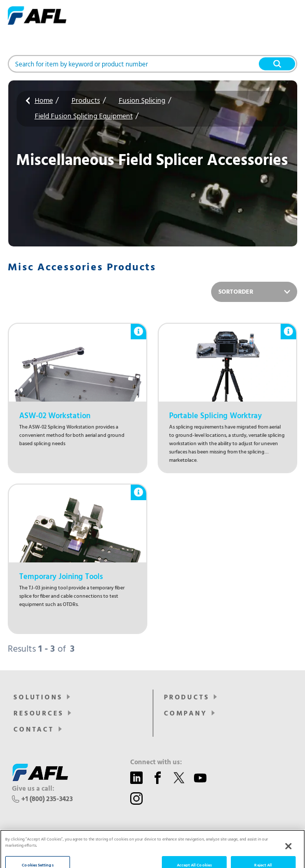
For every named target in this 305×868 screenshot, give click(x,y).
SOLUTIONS (38, 698)
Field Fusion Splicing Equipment (84, 116)
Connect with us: (156, 763)
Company (185, 714)
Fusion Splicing (142, 101)
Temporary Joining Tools (61, 577)
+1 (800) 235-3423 (47, 799)
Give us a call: (33, 789)
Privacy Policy (177, 853)
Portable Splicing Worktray (216, 416)
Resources (38, 714)
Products (86, 101)
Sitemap (213, 853)
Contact (34, 730)
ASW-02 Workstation (55, 416)
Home (44, 101)
